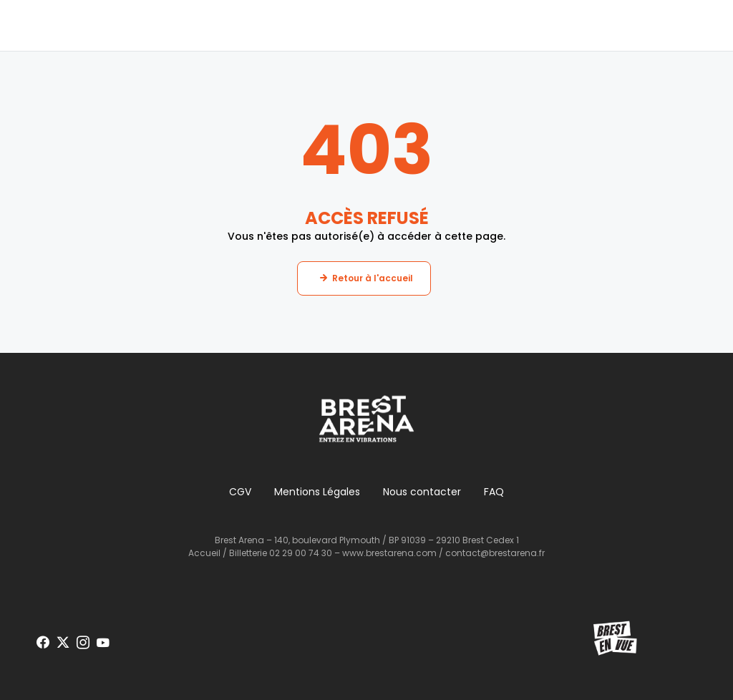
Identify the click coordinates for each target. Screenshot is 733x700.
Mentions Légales (317, 492)
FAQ (494, 492)
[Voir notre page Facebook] (43, 643)
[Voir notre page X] (63, 643)
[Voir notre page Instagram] (83, 643)
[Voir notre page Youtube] (103, 643)
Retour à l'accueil (373, 278)
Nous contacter (422, 492)
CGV (240, 492)
